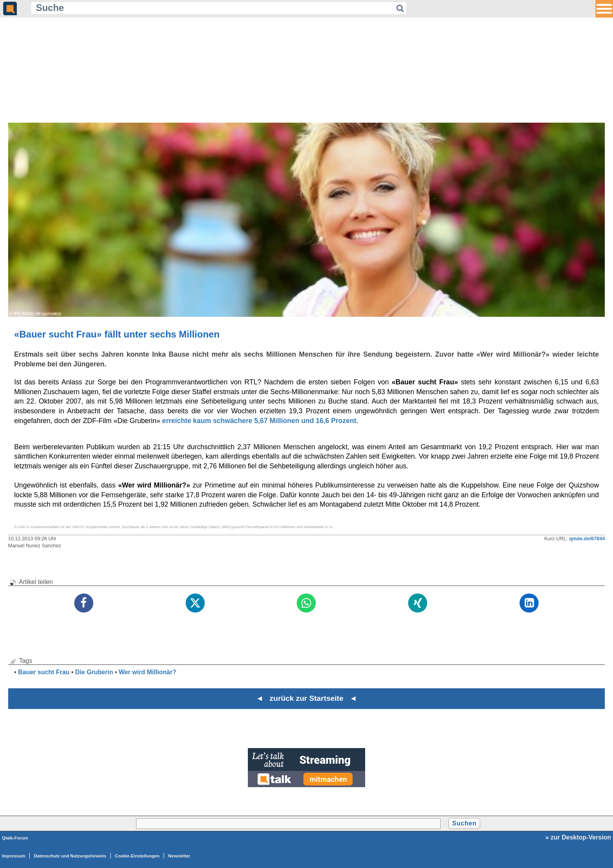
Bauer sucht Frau (44, 672)
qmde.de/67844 (587, 538)
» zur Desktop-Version (578, 837)
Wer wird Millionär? (148, 672)
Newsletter (179, 856)
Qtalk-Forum (15, 838)
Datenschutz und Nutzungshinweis (70, 856)
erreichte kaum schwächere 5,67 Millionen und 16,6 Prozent (259, 421)
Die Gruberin (94, 672)
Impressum (14, 856)
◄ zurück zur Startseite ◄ (307, 698)
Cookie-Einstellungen (137, 856)
